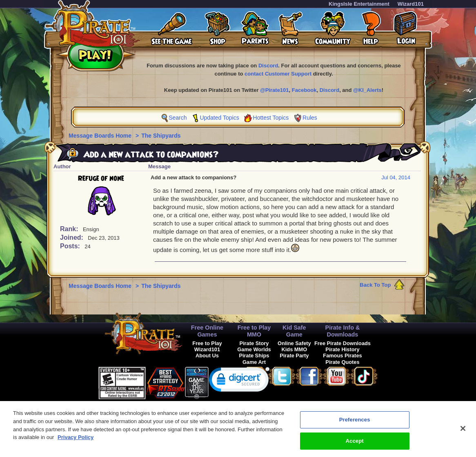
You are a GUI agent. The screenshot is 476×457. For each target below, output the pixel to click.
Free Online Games (207, 331)
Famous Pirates (342, 356)
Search (178, 118)
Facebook (304, 90)
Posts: (71, 246)
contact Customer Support (278, 74)
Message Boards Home (101, 136)
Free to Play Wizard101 (207, 346)
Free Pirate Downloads (343, 343)
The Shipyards (161, 136)
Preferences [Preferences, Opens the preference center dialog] (355, 423)
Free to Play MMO (254, 331)
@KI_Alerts (367, 90)
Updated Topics (219, 118)
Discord (268, 66)
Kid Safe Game (294, 331)
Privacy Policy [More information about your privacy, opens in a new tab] (76, 440)
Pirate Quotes (342, 362)
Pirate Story (254, 343)
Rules (310, 118)
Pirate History (342, 349)
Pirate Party (294, 356)
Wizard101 (411, 4)
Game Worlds (254, 349)
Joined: (72, 237)
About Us (207, 356)
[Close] (463, 432)
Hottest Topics (271, 118)
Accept (355, 444)
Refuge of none (101, 178)
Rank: (70, 229)
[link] (239, 381)
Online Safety (294, 343)
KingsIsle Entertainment (359, 4)
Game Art (254, 362)
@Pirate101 (275, 90)
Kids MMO (295, 349)
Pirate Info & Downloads (343, 331)
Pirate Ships (254, 356)
